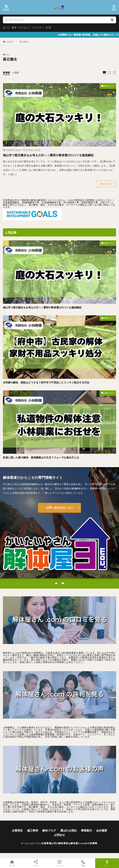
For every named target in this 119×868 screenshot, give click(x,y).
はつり (6, 27)
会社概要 (102, 830)
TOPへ (107, 863)
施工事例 (33, 830)
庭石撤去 (24, 42)
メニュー (59, 863)
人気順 (15, 73)
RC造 (48, 27)
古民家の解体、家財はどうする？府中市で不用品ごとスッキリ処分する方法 (46, 382)
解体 (14, 27)
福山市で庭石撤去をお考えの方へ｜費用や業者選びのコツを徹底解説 (48, 155)
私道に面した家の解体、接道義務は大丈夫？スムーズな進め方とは (41, 457)
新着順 (6, 73)
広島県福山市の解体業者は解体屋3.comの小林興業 (69, 843)
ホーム (12, 863)
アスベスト (38, 27)
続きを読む (106, 184)
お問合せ (59, 835)
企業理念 (17, 830)
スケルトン (24, 27)
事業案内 (86, 830)
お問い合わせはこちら (59, 507)
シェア (36, 863)
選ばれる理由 (68, 830)
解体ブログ (109, 86)
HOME (10, 42)
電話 (83, 863)
